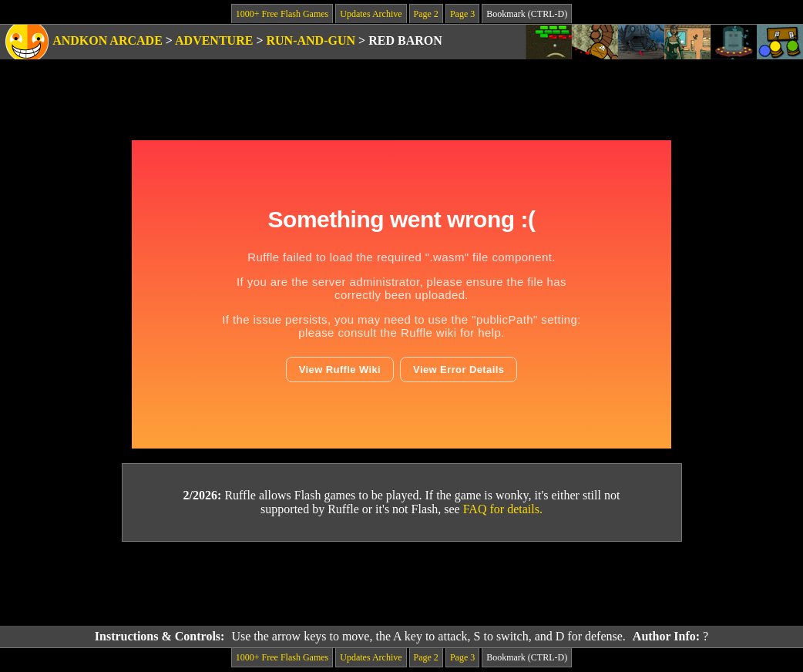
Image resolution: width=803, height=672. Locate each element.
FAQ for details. (503, 509)
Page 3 (462, 14)
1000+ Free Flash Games (282, 14)
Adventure (214, 40)
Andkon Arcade (108, 40)
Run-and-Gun (311, 40)
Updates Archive (371, 14)
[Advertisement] (401, 584)
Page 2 (426, 14)
